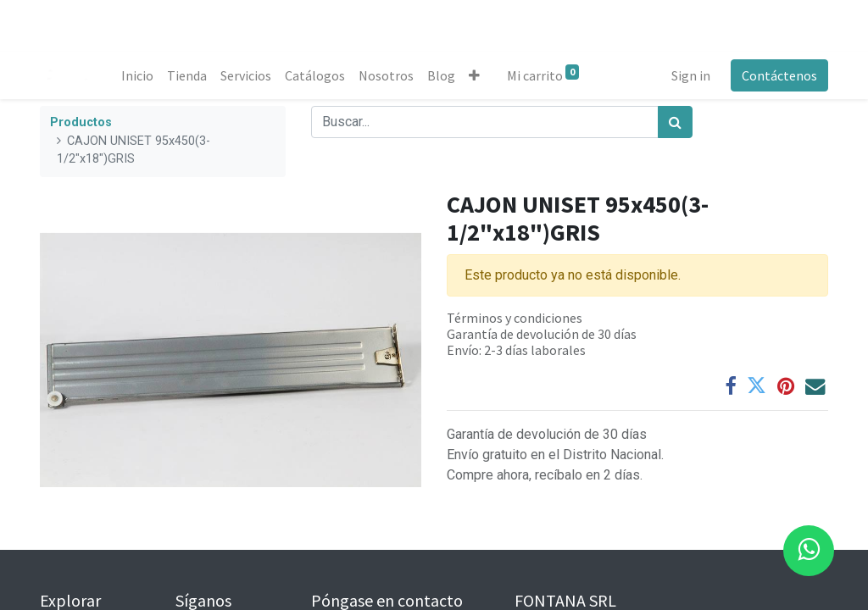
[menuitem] (137, 75)
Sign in (691, 75)
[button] (474, 75)
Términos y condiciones (515, 318)
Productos (81, 122)
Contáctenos (779, 75)
